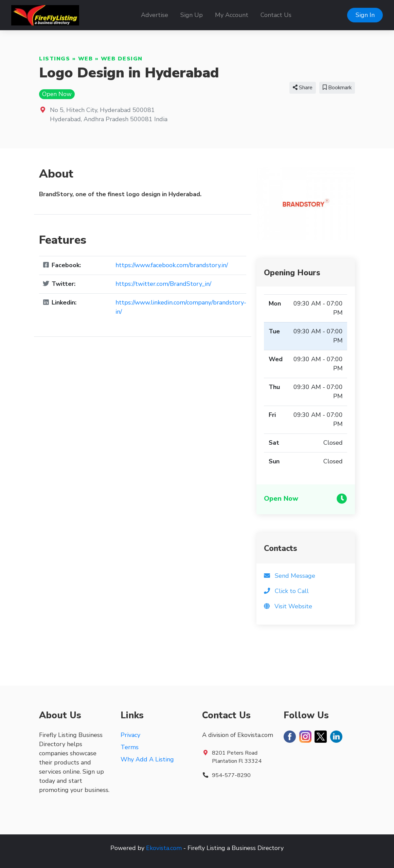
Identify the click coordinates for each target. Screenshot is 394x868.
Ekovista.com (164, 848)
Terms (130, 747)
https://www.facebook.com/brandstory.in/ (172, 265)
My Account (232, 15)
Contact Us (276, 15)
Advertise (155, 15)
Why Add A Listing (147, 759)
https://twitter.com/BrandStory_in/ (163, 284)
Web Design (122, 59)
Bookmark (337, 88)
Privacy (130, 735)
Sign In (365, 15)
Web (86, 59)
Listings (55, 59)
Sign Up (192, 15)
